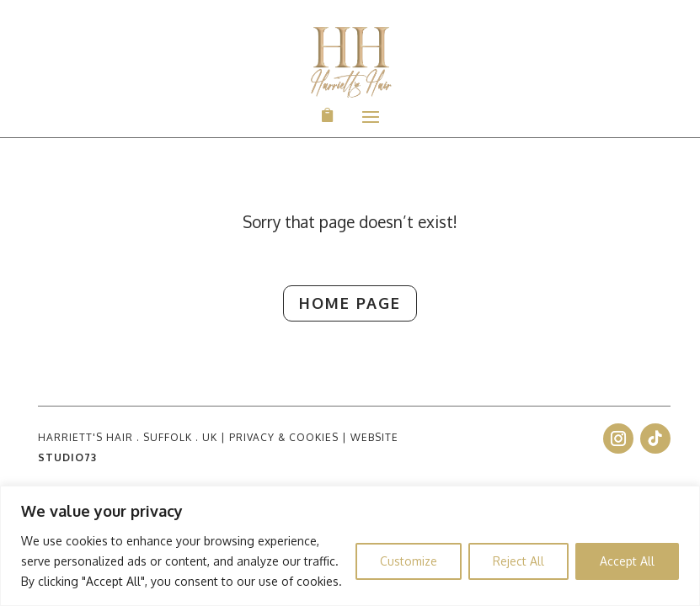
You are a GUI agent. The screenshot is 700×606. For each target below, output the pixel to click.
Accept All (627, 561)
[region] (350, 546)
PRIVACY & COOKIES (284, 437)
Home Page (334, 303)
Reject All (518, 561)
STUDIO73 (67, 457)
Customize (409, 561)
